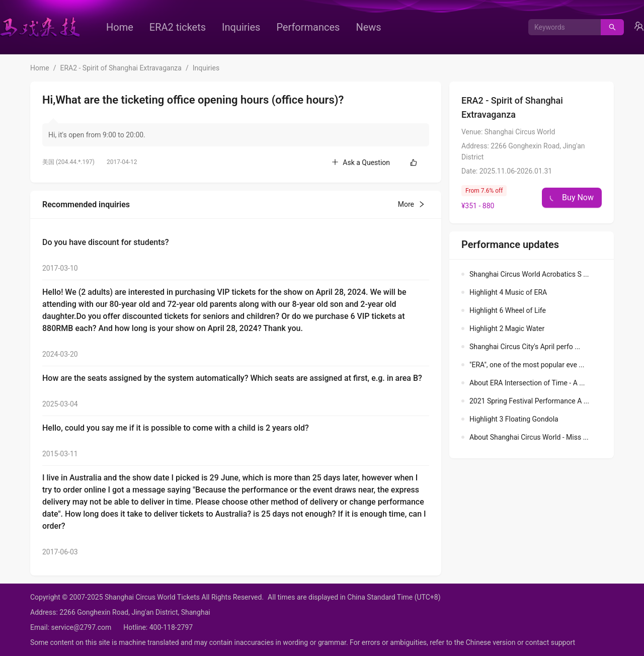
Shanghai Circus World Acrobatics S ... (529, 274)
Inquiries (241, 27)
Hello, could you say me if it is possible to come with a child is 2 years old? (176, 428)
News (368, 27)
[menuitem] (120, 27)
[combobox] (561, 27)
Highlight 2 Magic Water (507, 329)
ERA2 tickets (178, 27)
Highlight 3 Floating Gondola (514, 419)
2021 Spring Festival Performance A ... (529, 401)
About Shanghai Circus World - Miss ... (529, 437)
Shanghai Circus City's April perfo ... (525, 347)
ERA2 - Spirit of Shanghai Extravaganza (120, 68)
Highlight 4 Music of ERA (508, 292)
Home (120, 27)
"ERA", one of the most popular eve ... (527, 365)
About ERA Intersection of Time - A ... (527, 383)
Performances (308, 27)
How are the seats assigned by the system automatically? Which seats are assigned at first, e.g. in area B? (232, 378)
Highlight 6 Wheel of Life (508, 310)
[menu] (264, 27)
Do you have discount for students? (105, 242)
